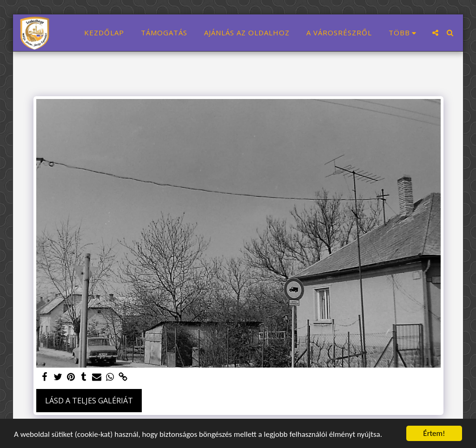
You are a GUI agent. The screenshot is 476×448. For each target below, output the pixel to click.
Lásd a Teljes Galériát (89, 401)
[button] (435, 33)
